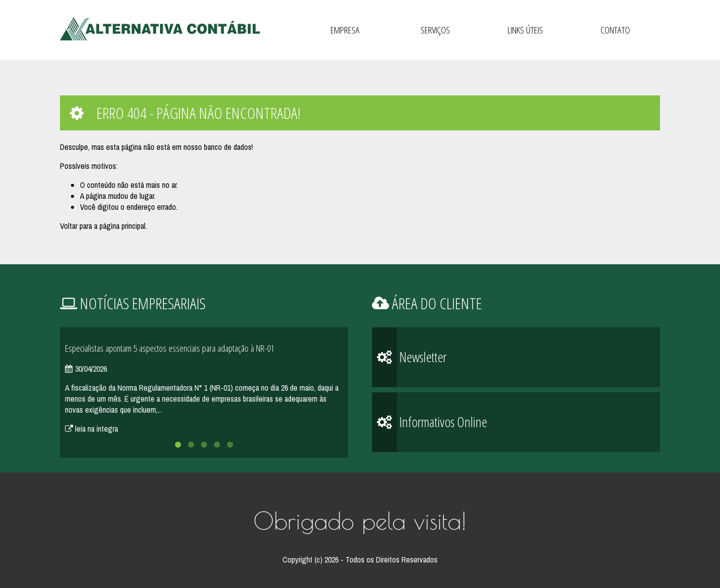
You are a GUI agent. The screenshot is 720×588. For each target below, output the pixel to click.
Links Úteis (525, 30)
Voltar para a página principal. (103, 226)
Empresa (345, 30)
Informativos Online (429, 422)
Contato (615, 30)
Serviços (435, 30)
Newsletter (409, 357)
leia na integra (91, 429)
